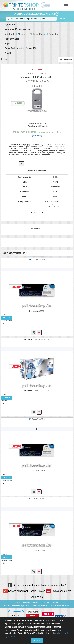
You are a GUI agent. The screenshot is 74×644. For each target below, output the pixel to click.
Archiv (56, 602)
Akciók (36, 602)
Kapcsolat (27, 602)
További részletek (37, 213)
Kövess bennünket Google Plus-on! (25, 591)
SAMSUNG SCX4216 (42, 339)
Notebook (9, 34)
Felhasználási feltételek (40, 606)
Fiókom (18, 602)
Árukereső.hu (16, 616)
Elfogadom (37, 640)
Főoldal (4, 59)
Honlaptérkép (46, 602)
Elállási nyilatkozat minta (60, 606)
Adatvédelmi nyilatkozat (21, 606)
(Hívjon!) (37, 136)
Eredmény (63, 19)
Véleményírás (36, 229)
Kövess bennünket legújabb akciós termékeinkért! (37, 585)
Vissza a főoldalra (65, 60)
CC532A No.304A (38, 419)
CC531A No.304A (38, 259)
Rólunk (7, 606)
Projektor (53, 34)
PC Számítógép (37, 34)
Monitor (22, 34)
